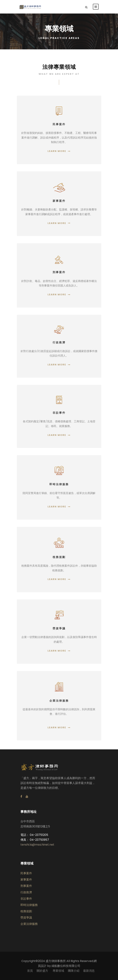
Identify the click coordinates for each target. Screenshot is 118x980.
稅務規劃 (26, 911)
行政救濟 (26, 892)
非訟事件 (26, 899)
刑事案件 (26, 886)
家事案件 (26, 880)
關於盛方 (43, 971)
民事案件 (26, 873)
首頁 (30, 971)
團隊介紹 (74, 971)
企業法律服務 (29, 924)
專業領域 (58, 971)
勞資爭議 (26, 918)
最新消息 (89, 971)
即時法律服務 (29, 905)
